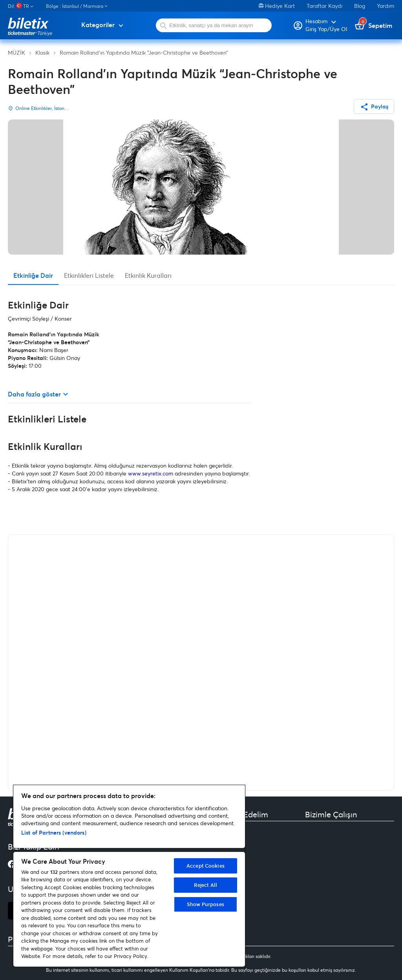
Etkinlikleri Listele (89, 275)
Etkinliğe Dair (33, 275)
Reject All (206, 885)
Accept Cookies (206, 866)
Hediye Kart (277, 6)
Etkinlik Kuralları (148, 275)
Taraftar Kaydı (324, 6)
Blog (360, 6)
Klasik (42, 52)
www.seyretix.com (151, 473)
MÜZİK (16, 52)
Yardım (386, 6)
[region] (129, 876)
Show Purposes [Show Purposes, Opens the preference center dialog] (206, 904)
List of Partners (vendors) (54, 832)
